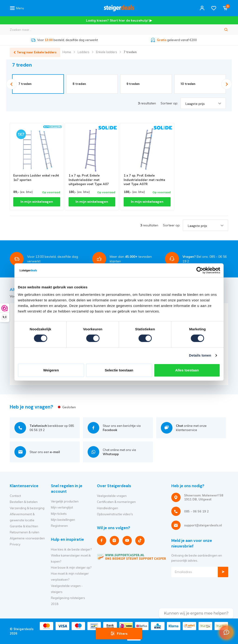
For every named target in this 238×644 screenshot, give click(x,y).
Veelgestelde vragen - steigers (67, 589)
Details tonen (200, 355)
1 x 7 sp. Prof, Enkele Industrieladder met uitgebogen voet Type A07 (89, 180)
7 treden (130, 52)
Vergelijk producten (65, 501)
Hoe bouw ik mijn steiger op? (71, 567)
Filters (119, 633)
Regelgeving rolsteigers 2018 (68, 601)
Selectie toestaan (119, 370)
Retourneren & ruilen (25, 532)
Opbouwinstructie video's (115, 514)
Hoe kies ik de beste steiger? (71, 549)
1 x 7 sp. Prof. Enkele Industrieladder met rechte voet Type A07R (144, 180)
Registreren (59, 526)
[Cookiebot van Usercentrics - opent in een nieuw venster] (200, 270)
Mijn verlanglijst (62, 508)
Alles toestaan (187, 370)
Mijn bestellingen (63, 520)
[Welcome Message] (226, 632)
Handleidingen (107, 508)
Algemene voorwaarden (27, 538)
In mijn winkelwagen (37, 202)
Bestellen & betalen (24, 502)
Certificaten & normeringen (116, 502)
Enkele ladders (107, 52)
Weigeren (51, 370)
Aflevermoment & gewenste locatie (22, 517)
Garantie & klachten (24, 526)
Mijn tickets (59, 514)
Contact (15, 496)
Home (67, 52)
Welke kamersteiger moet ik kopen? (71, 558)
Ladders (84, 52)
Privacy (15, 544)
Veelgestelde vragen (112, 496)
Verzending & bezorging (27, 508)
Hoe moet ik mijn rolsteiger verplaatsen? (70, 576)
